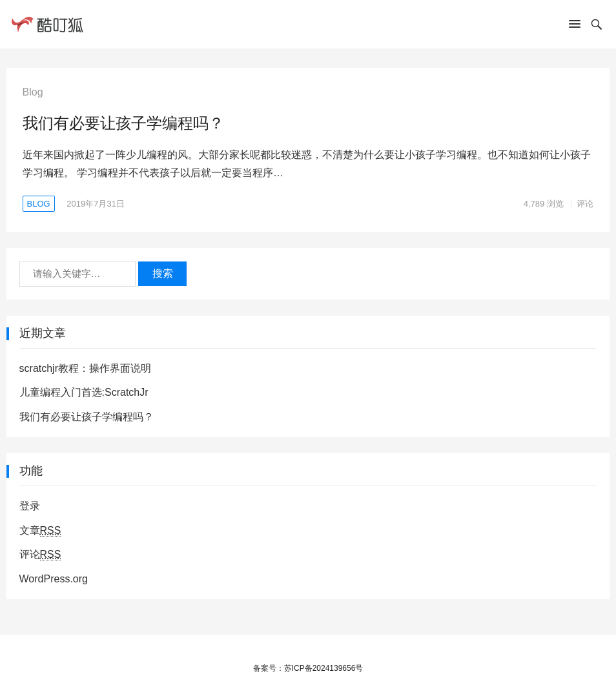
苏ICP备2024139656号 (324, 668)
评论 (585, 204)
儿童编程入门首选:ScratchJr (84, 392)
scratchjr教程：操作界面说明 (85, 368)
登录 (30, 506)
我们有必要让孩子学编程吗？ (123, 123)
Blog (39, 204)
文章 (40, 531)
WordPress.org (54, 579)
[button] (575, 26)
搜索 (163, 273)
